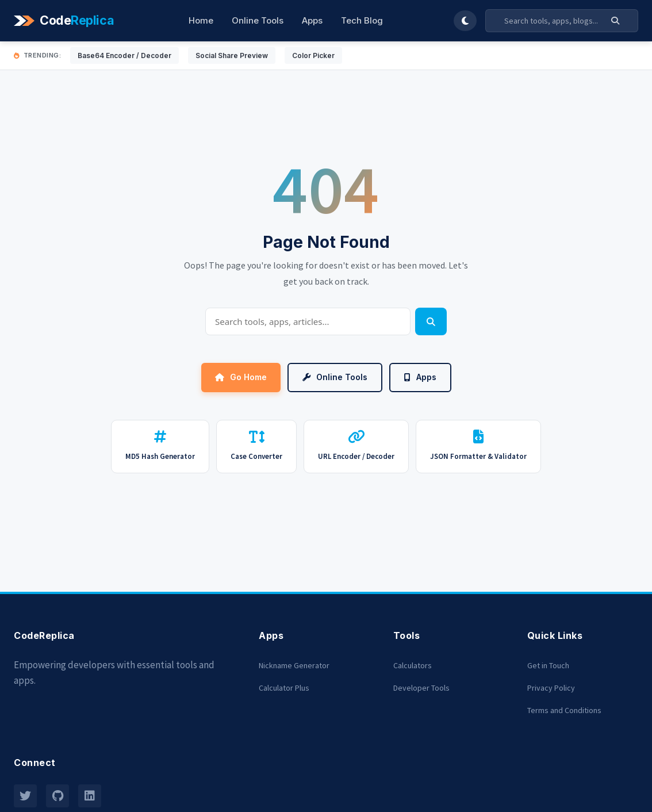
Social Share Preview (232, 55)
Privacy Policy (551, 688)
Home (201, 20)
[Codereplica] (66, 21)
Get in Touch (548, 665)
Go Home (241, 377)
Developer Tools (421, 688)
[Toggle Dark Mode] (465, 21)
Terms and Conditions (564, 710)
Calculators (413, 665)
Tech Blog (362, 20)
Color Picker (313, 55)
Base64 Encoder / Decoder (124, 55)
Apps (312, 20)
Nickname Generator (294, 665)
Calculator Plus (284, 688)
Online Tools (258, 20)
